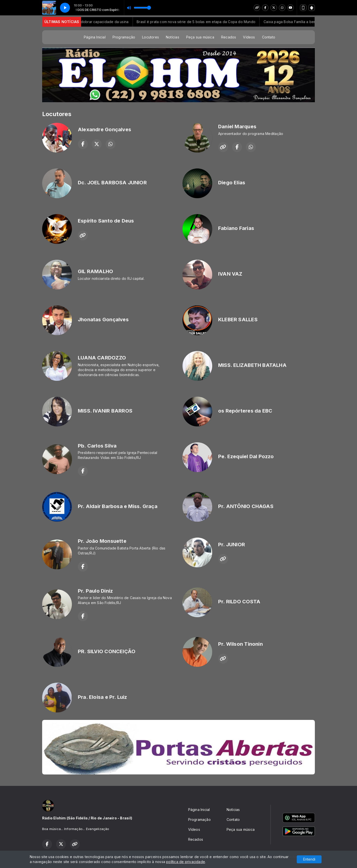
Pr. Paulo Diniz (95, 591)
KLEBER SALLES (238, 320)
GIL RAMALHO (95, 271)
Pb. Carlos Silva (97, 446)
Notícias (173, 37)
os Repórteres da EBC (245, 411)
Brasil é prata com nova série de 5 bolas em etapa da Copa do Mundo (204, 22)
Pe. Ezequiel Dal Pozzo (246, 456)
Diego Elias (232, 183)
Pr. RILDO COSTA (239, 602)
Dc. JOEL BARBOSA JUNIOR (112, 183)
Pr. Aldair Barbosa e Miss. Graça (118, 506)
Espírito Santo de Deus (106, 221)
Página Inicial (95, 37)
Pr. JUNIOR (232, 545)
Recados (229, 37)
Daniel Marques (237, 127)
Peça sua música (200, 37)
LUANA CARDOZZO (102, 358)
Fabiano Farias (236, 228)
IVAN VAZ (230, 274)
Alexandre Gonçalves (104, 129)
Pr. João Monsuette (102, 541)
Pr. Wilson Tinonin (240, 644)
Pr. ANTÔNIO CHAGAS (246, 506)
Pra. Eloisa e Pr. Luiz (103, 697)
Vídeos (249, 37)
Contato (269, 37)
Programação (124, 37)
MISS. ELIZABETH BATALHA (252, 365)
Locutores (150, 37)
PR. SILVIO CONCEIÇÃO (107, 651)
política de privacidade (186, 862)
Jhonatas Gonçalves (103, 320)
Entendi (309, 859)
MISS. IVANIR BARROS (105, 411)
